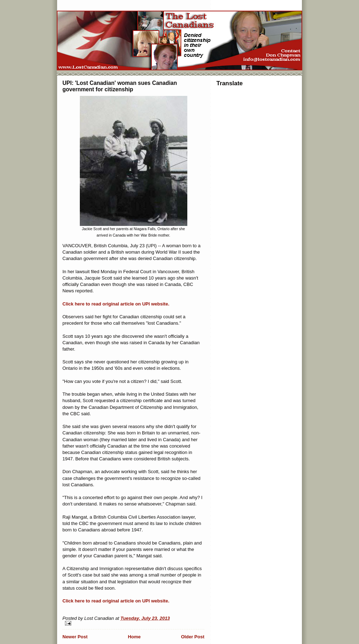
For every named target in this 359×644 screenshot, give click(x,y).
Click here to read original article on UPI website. (116, 304)
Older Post (193, 637)
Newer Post (75, 637)
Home (134, 637)
